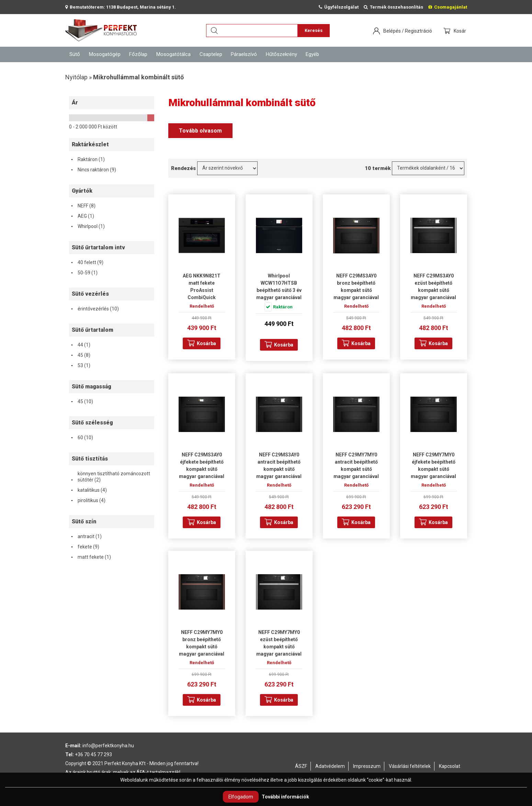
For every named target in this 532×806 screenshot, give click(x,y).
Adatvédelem (330, 766)
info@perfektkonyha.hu (108, 746)
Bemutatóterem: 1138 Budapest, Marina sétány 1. (121, 7)
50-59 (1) (84, 273)
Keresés (314, 30)
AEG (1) (82, 216)
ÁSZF (301, 766)
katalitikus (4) (89, 490)
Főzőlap (138, 54)
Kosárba (206, 343)
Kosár (460, 31)
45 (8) (81, 355)
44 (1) (81, 345)
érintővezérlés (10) (95, 309)
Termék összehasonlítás (393, 7)
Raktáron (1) (88, 159)
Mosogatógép (105, 54)
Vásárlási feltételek (410, 766)
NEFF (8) (83, 206)
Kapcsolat (450, 766)
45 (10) (82, 401)
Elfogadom (241, 797)
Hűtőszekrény (281, 54)
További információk (285, 797)
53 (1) (81, 365)
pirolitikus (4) (88, 500)
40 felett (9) (87, 262)
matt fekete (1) (91, 557)
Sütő (75, 54)
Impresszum (367, 766)
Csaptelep (211, 54)
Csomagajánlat (448, 7)
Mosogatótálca (173, 54)
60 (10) (82, 438)
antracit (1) (86, 536)
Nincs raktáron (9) (93, 170)
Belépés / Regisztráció (408, 31)
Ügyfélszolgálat (339, 7)
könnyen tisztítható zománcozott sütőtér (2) (110, 477)
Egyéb (312, 54)
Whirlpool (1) (88, 226)
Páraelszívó (244, 54)
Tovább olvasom (200, 131)
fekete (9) (85, 547)
